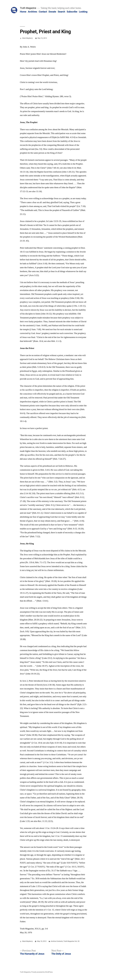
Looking (83, 12)
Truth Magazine (28, 8)
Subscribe (72, 12)
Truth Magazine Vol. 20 (71, 941)
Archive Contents (57, 941)
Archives (32, 12)
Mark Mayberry (27, 38)
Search (61, 12)
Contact (43, 12)
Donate (52, 12)
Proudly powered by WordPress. (42, 972)
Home (23, 12)
